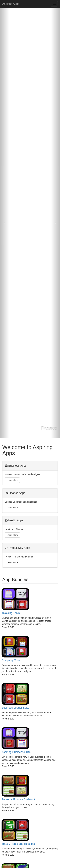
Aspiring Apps (11, 4)
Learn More (12, 480)
